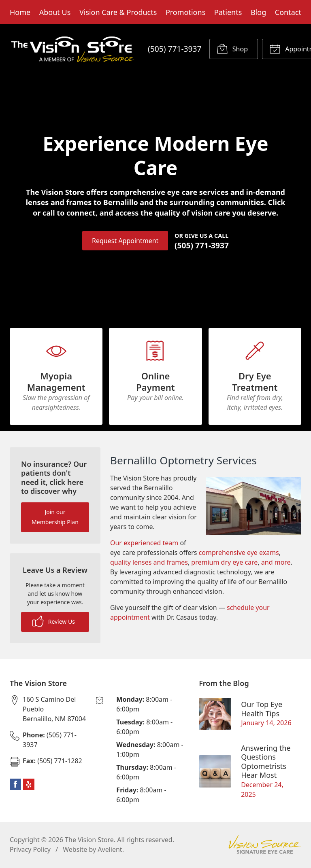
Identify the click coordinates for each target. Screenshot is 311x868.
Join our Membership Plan (55, 518)
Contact (288, 12)
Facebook (15, 785)
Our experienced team (144, 544)
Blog (258, 12)
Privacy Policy (30, 850)
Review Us (54, 622)
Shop (232, 49)
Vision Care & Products (118, 12)
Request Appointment (125, 241)
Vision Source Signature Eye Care (265, 845)
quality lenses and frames (149, 563)
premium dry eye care (224, 563)
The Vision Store (89, 840)
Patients (228, 12)
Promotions (185, 12)
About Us (55, 12)
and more (276, 563)
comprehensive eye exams (239, 553)
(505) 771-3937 (175, 49)
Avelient (110, 850)
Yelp (29, 785)
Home (20, 12)
